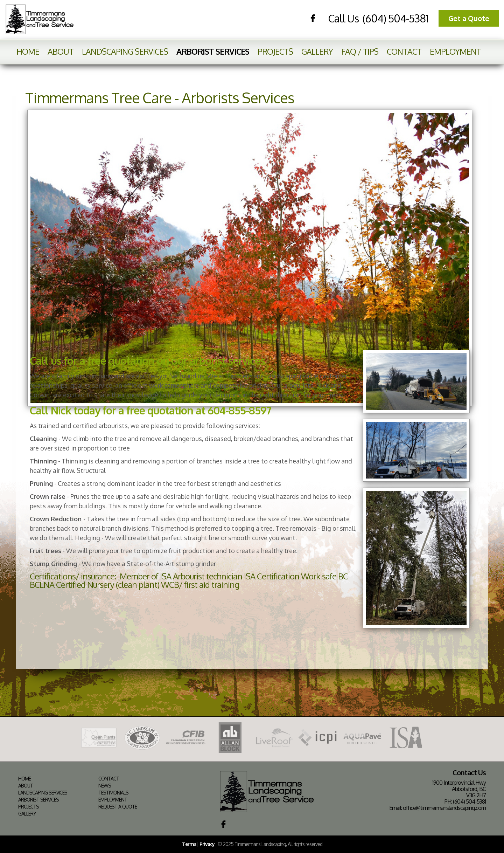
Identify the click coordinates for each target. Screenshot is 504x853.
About (61, 51)
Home (28, 51)
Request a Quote (118, 807)
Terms (189, 844)
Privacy (207, 844)
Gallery (317, 51)
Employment (455, 51)
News (105, 786)
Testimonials (113, 793)
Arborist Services (213, 51)
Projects (275, 51)
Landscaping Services (125, 51)
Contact (404, 51)
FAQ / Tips (360, 51)
